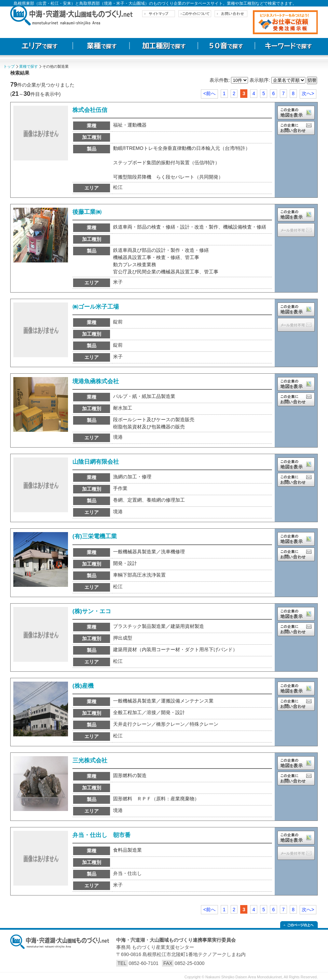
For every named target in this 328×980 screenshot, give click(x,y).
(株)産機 (83, 686)
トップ (9, 66)
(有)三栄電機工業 (95, 536)
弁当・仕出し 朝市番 (101, 835)
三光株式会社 (90, 760)
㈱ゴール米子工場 (96, 307)
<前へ (209, 93)
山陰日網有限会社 (96, 462)
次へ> (308, 93)
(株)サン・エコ (92, 611)
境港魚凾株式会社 (96, 381)
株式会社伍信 (90, 110)
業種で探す (29, 66)
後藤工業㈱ (87, 212)
